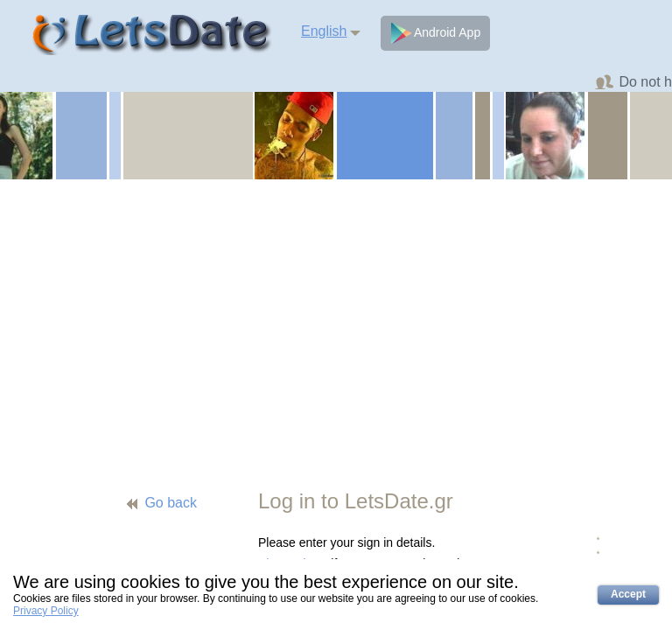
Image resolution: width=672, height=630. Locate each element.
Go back (171, 503)
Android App (436, 33)
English (324, 31)
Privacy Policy (46, 611)
